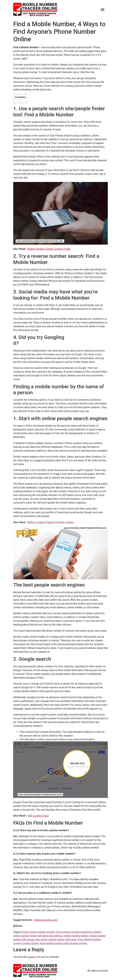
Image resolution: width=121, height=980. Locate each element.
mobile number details (76, 936)
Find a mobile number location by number (79, 932)
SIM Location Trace (38, 816)
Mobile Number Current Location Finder (49, 249)
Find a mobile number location (39, 932)
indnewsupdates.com (46, 920)
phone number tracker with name (59, 940)
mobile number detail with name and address (38, 936)
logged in (33, 957)
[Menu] (103, 10)
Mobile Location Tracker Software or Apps (51, 522)
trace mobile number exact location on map (63, 943)
